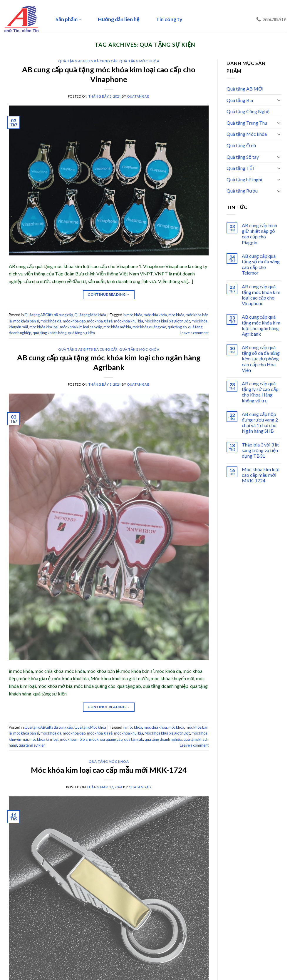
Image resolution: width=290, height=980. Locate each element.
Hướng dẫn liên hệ (119, 19)
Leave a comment (194, 333)
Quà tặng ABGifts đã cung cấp (88, 61)
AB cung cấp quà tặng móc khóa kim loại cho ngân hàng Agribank (261, 325)
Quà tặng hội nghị (244, 179)
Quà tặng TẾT (241, 168)
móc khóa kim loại (44, 327)
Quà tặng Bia (240, 100)
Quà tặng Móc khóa (139, 61)
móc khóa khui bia (129, 321)
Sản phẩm (68, 19)
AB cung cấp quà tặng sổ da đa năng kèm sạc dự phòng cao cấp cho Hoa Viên (261, 359)
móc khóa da (51, 321)
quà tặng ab (177, 327)
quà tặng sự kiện (81, 333)
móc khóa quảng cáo (149, 327)
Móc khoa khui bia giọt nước (167, 321)
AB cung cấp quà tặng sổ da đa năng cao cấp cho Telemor (261, 264)
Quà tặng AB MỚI (245, 89)
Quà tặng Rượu (242, 191)
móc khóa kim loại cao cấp (81, 327)
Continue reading (109, 294)
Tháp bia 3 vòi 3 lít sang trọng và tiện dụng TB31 (260, 450)
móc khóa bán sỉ (26, 321)
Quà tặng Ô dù (241, 145)
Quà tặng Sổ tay (243, 157)
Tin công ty (169, 19)
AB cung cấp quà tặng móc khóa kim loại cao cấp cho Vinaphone (261, 295)
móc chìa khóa (155, 315)
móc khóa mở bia (117, 327)
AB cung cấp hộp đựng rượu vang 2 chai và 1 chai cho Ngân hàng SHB (260, 423)
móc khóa (176, 315)
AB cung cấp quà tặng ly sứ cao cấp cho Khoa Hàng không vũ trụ (260, 392)
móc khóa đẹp (74, 321)
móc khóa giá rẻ (100, 321)
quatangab (138, 96)
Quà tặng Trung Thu (247, 123)
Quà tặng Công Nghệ (248, 111)
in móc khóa (133, 315)
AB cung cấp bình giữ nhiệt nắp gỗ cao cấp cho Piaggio (259, 234)
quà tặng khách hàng (50, 333)
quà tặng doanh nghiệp (163, 739)
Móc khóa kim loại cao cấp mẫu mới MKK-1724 (109, 770)
